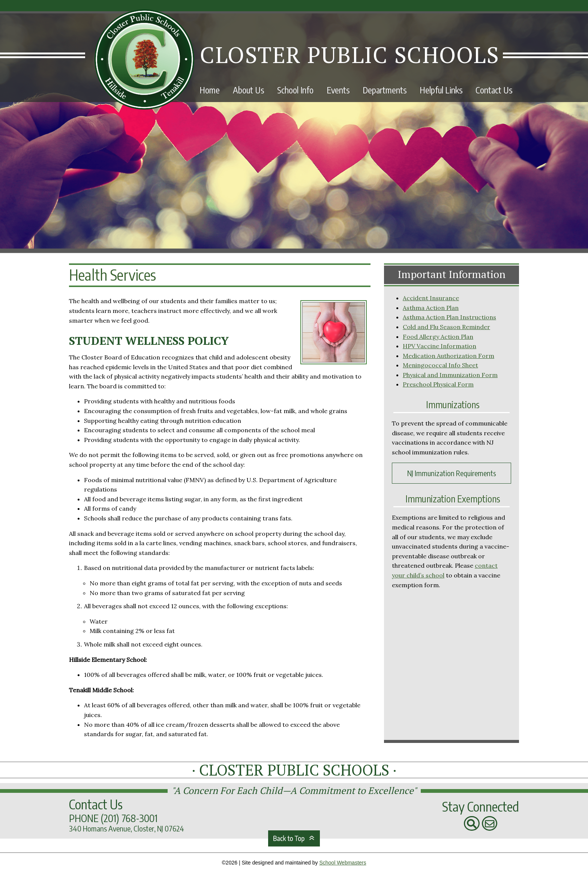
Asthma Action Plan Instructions (449, 317)
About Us (248, 90)
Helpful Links (441, 90)
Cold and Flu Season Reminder (446, 327)
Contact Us (494, 90)
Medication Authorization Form (448, 356)
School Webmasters (343, 863)
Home (210, 90)
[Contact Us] (490, 824)
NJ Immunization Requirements (452, 473)
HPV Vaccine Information (439, 346)
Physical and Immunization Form (450, 375)
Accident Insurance (431, 298)
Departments (385, 90)
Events (338, 90)
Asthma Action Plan (431, 308)
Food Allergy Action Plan (438, 337)
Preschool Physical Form (438, 384)
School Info (295, 90)
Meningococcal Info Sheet (440, 365)
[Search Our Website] (472, 824)
